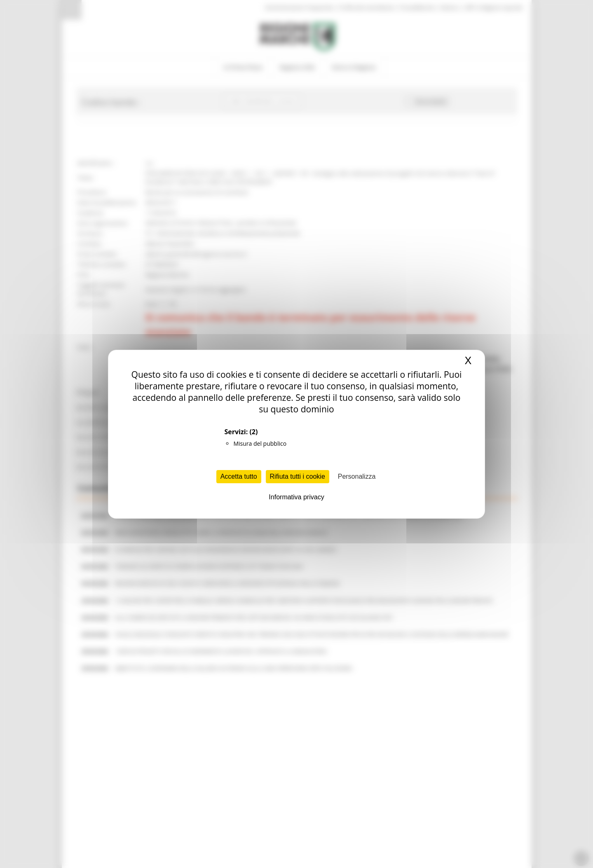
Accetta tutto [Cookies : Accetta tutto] (239, 476)
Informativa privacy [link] (296, 497)
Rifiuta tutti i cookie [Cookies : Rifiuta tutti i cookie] (298, 476)
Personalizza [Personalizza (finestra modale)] (357, 476)
